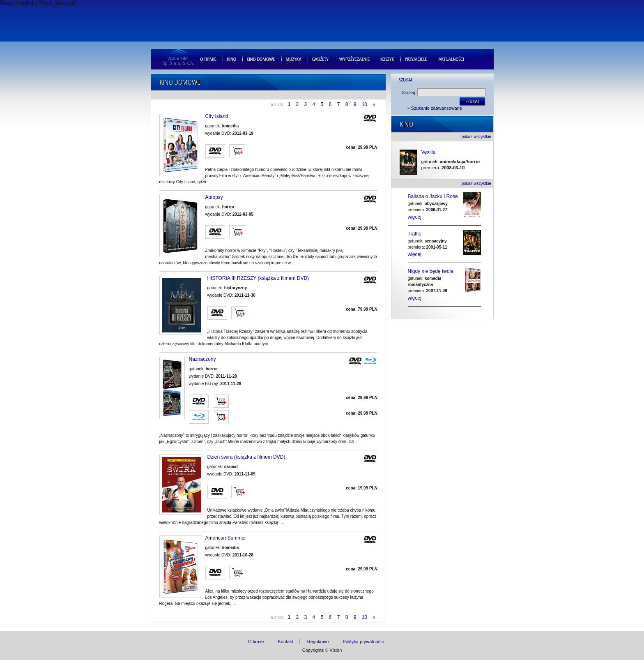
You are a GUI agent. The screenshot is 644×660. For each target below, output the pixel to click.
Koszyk (387, 59)
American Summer (226, 538)
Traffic (415, 234)
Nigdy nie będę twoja (431, 271)
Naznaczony (202, 359)
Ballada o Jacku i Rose (433, 196)
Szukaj (408, 92)
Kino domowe (261, 59)
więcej (415, 217)
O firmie (208, 59)
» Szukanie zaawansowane (435, 108)
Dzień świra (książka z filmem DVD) (246, 457)
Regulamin (318, 642)
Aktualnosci (451, 59)
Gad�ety (320, 59)
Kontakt (285, 642)
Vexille (429, 152)
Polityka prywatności (363, 642)
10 (365, 104)
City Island (217, 117)
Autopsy (214, 197)
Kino (232, 59)
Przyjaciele (416, 59)
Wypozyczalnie (354, 59)
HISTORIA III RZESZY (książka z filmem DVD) (258, 278)
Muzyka (294, 59)
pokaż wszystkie (476, 137)
